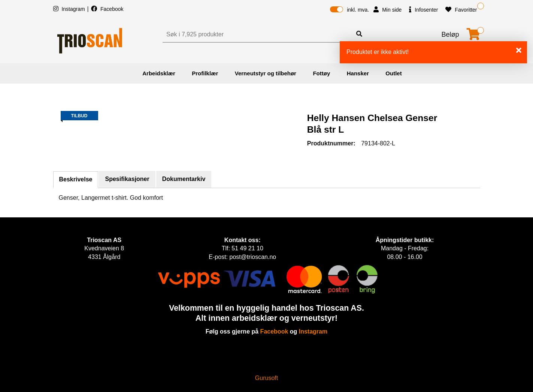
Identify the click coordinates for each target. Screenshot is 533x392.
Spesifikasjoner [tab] (127, 179)
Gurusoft (266, 378)
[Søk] (258, 34)
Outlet (393, 73)
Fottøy (321, 73)
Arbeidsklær (159, 73)
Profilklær (205, 73)
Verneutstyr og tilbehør (266, 73)
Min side (387, 10)
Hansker (358, 73)
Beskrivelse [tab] (76, 179)
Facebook (107, 9)
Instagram (70, 9)
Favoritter (461, 10)
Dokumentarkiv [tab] (184, 179)
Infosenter (423, 10)
